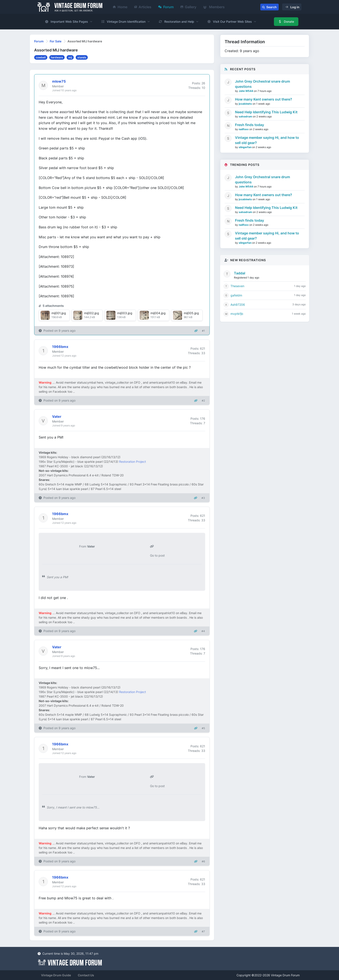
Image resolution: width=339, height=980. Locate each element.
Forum (166, 7)
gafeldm (236, 295)
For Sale (56, 41)
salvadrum (246, 116)
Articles (143, 7)
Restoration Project (133, 462)
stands (82, 57)
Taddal (240, 273)
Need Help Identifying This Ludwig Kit (266, 112)
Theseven (237, 286)
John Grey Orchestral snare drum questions (262, 84)
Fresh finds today (249, 125)
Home (120, 7)
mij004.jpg (158, 313)
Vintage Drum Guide (56, 975)
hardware (57, 57)
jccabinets (246, 104)
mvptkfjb (237, 314)
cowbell (41, 57)
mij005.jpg (191, 313)
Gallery (188, 7)
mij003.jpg (125, 313)
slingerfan (245, 147)
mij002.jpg (92, 313)
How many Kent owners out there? (264, 99)
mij (70, 57)
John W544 (246, 91)
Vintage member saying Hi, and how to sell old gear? (267, 140)
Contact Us (86, 975)
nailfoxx (244, 129)
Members (214, 7)
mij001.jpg (59, 313)
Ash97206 (238, 305)
